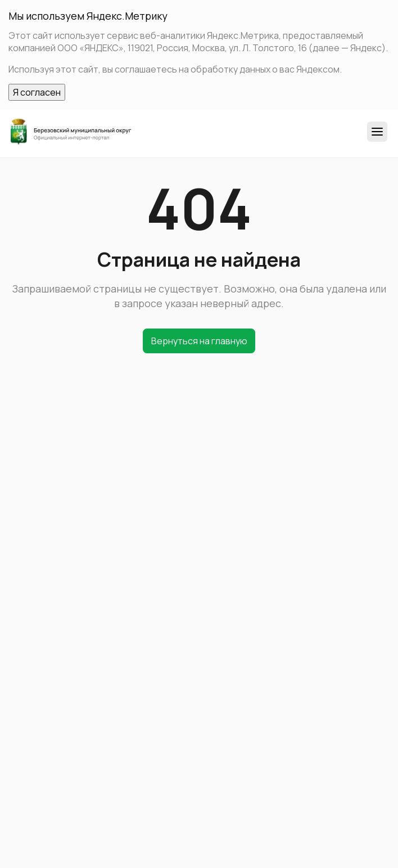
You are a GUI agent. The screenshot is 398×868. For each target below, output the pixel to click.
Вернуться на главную (199, 341)
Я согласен (37, 92)
